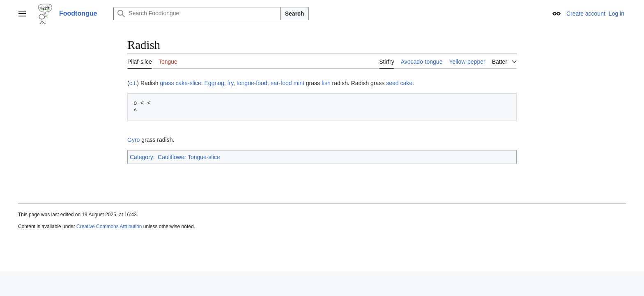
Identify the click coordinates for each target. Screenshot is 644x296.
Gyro (133, 140)
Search (295, 14)
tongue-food (252, 83)
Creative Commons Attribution (109, 227)
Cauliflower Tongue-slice (189, 157)
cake (406, 83)
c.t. (133, 83)
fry (231, 83)
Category (141, 157)
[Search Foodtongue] (197, 14)
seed (392, 83)
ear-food (281, 83)
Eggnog (214, 83)
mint (299, 83)
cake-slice (189, 83)
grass (167, 83)
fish (326, 83)
